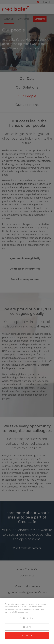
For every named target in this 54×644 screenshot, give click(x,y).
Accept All (27, 636)
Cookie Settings (27, 618)
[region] (27, 621)
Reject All (27, 627)
